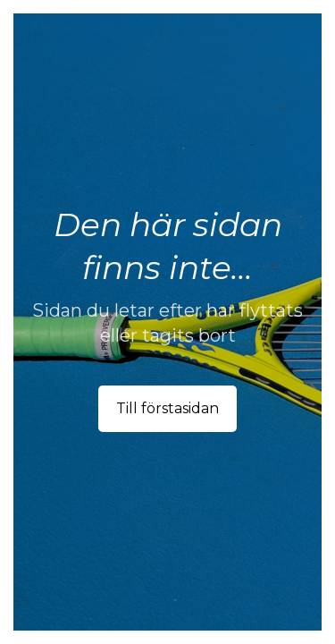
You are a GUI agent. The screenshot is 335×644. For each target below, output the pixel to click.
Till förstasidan (167, 408)
